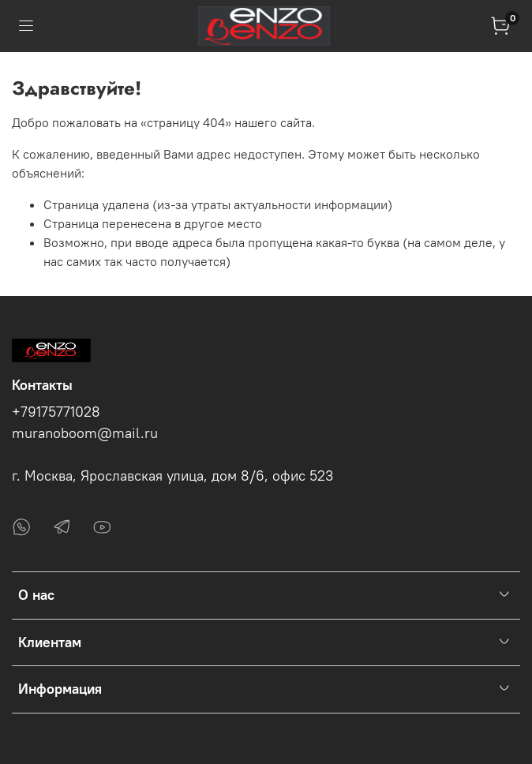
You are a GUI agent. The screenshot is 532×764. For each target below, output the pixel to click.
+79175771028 (56, 412)
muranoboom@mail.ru (85, 433)
